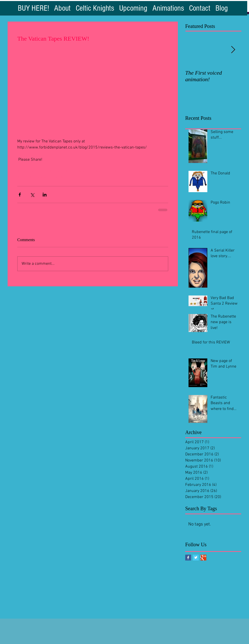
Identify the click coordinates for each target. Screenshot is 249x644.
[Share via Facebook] (20, 195)
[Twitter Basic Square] (196, 558)
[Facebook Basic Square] (188, 558)
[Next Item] (233, 50)
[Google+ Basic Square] (203, 558)
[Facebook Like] (32, 18)
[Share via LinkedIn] (45, 195)
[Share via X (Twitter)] (32, 195)
